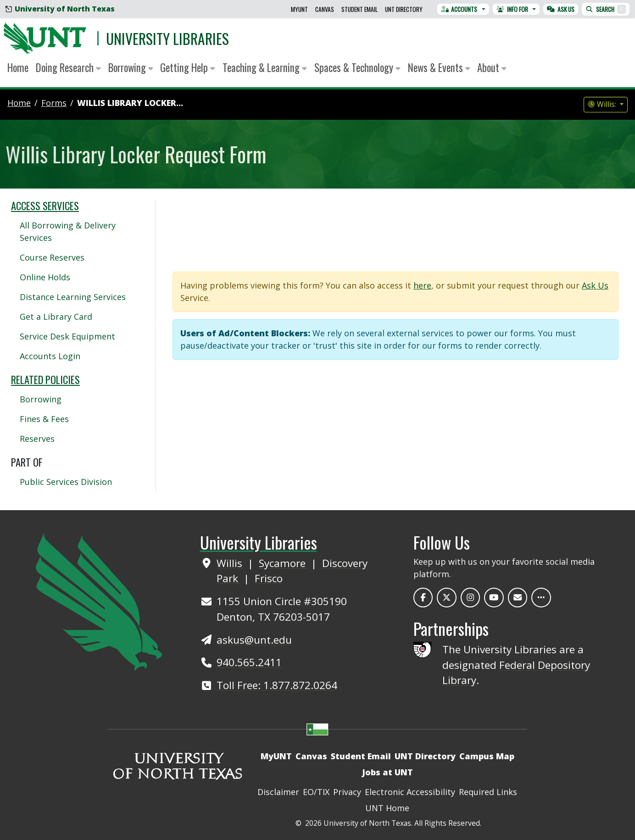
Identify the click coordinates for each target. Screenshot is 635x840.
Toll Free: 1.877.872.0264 (277, 685)
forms (54, 103)
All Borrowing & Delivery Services (68, 231)
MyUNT (299, 9)
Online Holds (45, 277)
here (422, 285)
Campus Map (487, 756)
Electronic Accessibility (410, 792)
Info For (512, 9)
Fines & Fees (44, 419)
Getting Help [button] (188, 67)
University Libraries (167, 38)
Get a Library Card (56, 317)
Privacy (347, 792)
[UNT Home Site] (99, 601)
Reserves (37, 439)
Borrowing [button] (131, 67)
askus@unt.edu (254, 640)
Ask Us (561, 9)
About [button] (492, 67)
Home (18, 67)
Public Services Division (66, 482)
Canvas (325, 9)
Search (606, 9)
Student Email (359, 9)
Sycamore (284, 563)
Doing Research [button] (68, 67)
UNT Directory (404, 9)
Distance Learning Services (73, 297)
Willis (231, 563)
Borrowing (41, 399)
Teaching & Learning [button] (265, 67)
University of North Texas (60, 9)
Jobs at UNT (387, 772)
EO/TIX (316, 792)
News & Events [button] (439, 67)
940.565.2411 (249, 662)
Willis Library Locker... (130, 103)
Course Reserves (52, 257)
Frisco (269, 578)
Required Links (488, 792)
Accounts (459, 9)
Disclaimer (278, 792)
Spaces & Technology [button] (357, 67)
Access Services (45, 206)
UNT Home (387, 808)
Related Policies (45, 379)
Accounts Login (50, 356)
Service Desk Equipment (67, 336)
